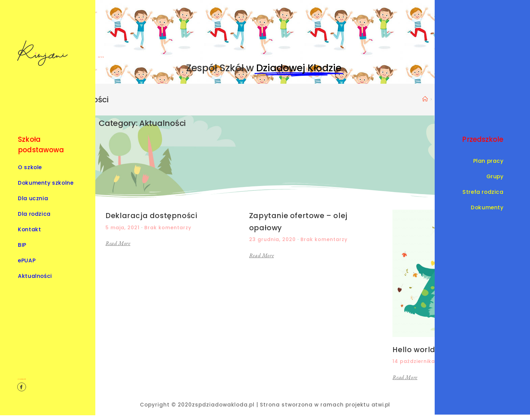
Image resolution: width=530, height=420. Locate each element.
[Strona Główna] (425, 99)
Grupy (495, 176)
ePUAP (27, 260)
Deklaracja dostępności (151, 216)
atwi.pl (381, 405)
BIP (22, 245)
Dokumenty (487, 207)
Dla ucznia (35, 198)
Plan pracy (488, 161)
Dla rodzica (34, 214)
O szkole (30, 167)
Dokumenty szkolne (46, 183)
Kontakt (29, 229)
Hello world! (415, 350)
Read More (118, 243)
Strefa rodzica (483, 192)
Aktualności (35, 276)
